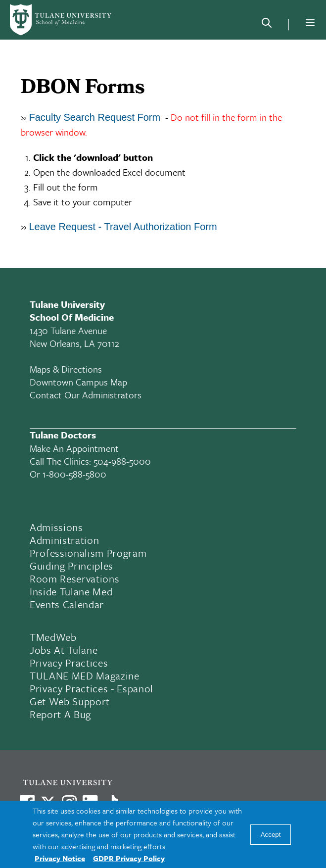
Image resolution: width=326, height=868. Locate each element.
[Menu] (310, 23)
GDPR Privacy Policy (129, 858)
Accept (271, 835)
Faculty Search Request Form (95, 117)
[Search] (267, 25)
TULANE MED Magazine (85, 675)
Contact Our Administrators (86, 395)
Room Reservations (74, 579)
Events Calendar (67, 604)
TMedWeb (53, 637)
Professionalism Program (88, 553)
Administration (64, 540)
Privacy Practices (69, 663)
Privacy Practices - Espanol (92, 688)
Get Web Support (70, 701)
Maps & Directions (66, 369)
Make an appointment (74, 448)
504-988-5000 (122, 461)
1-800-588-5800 (74, 474)
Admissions (56, 527)
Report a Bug (60, 714)
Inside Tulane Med (71, 591)
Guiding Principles (71, 566)
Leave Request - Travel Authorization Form (125, 227)
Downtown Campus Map (78, 382)
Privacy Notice (60, 858)
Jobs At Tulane (64, 650)
